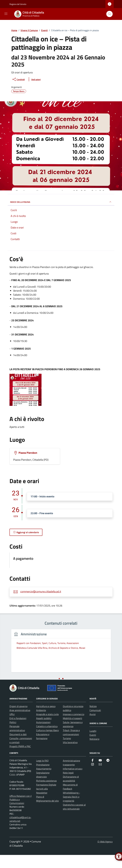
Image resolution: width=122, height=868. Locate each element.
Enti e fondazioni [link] (18, 731)
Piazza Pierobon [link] (28, 453)
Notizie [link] (93, 719)
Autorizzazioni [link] (43, 735)
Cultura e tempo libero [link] (47, 743)
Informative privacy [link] (73, 782)
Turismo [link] (67, 751)
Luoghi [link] (93, 744)
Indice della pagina (61, 202)
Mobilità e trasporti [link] (72, 731)
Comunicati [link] (95, 723)
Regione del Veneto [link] (18, 4)
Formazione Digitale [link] (46, 798)
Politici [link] (13, 735)
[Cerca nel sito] (109, 14)
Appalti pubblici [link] (44, 731)
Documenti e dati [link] (18, 747)
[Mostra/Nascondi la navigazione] (6, 14)
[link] (31, 14)
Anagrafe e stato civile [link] (47, 727)
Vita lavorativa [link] (70, 755)
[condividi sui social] (18, 79)
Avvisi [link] (93, 727)
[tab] (59, 692)
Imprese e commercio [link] (74, 727)
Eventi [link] (93, 748)
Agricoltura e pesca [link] (46, 719)
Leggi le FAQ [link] (42, 774)
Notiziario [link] (94, 752)
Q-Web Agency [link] (105, 855)
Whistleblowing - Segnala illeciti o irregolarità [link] (71, 810)
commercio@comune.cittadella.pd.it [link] (41, 591)
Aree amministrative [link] (20, 723)
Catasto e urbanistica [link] (47, 739)
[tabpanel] (35, 659)
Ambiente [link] (41, 723)
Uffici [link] (12, 727)
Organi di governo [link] (18, 719)
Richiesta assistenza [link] (46, 794)
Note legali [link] (68, 786)
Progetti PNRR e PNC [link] (20, 759)
